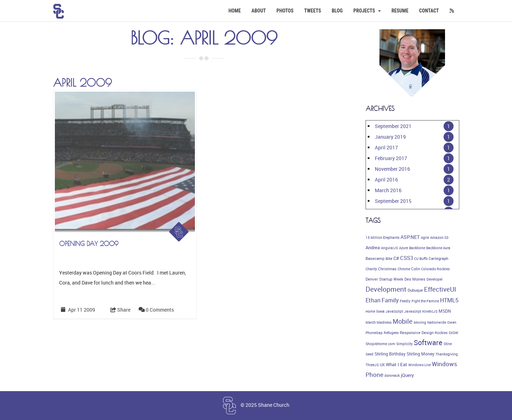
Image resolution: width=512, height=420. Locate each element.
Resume (400, 11)
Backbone (417, 248)
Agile (425, 237)
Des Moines (415, 279)
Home (235, 11)
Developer (435, 279)
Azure (404, 248)
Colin (416, 269)
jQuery (407, 375)
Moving (420, 322)
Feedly (405, 301)
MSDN (445, 311)
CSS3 (407, 258)
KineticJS (430, 311)
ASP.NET (410, 237)
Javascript (413, 311)
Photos (285, 11)
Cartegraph (438, 258)
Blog (337, 11)
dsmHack (392, 375)
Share (120, 310)
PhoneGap (374, 333)
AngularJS (389, 248)
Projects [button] (367, 11)
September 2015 (393, 201)
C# (396, 258)
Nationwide (437, 322)
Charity (371, 269)
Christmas (387, 269)
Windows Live (420, 365)
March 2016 (388, 190)
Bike (389, 258)
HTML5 (449, 300)
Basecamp (375, 258)
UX (382, 365)
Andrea (373, 247)
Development (386, 289)
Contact (429, 11)
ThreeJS (372, 365)
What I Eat (397, 364)
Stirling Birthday (390, 354)
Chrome (404, 269)
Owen (452, 322)
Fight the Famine (425, 301)
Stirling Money (420, 354)
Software (428, 342)
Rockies (441, 333)
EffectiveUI (440, 289)
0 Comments (160, 310)
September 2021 (393, 126)
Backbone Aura (438, 248)
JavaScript (394, 311)
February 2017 (391, 158)
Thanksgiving (447, 354)
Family (390, 300)
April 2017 (386, 147)
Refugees (391, 333)
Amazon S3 (439, 237)
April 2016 (386, 180)
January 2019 (390, 137)
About (259, 11)
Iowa (380, 311)
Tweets (313, 11)
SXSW (453, 333)
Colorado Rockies (435, 269)
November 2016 (392, 169)
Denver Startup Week (384, 279)
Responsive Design (417, 333)
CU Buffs (421, 258)
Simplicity (404, 344)
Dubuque (415, 290)
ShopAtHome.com (380, 344)
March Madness (379, 322)
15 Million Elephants (382, 237)
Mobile (403, 321)
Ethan (373, 300)
